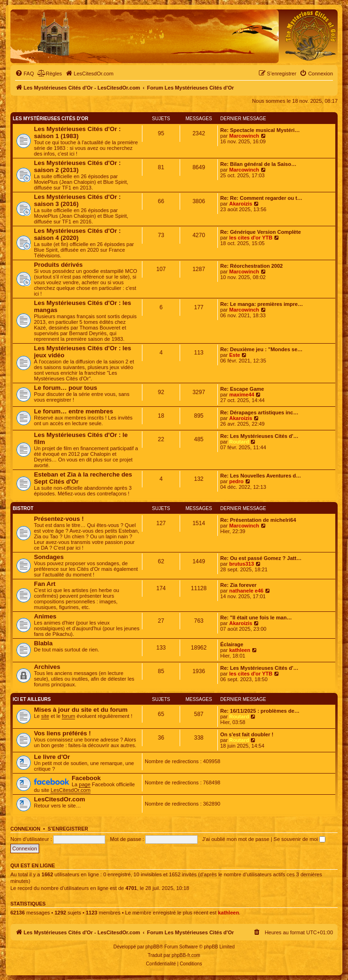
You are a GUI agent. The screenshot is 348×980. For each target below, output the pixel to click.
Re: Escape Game (242, 389)
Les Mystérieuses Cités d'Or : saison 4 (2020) (77, 234)
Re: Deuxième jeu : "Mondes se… (261, 349)
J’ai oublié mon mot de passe (236, 839)
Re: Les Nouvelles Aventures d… (261, 476)
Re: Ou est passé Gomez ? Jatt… (261, 558)
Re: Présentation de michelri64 (258, 520)
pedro (236, 481)
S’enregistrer (68, 829)
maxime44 (242, 395)
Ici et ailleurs (32, 699)
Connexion (25, 829)
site (45, 716)
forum (68, 716)
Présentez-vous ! (59, 519)
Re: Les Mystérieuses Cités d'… (259, 436)
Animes (45, 616)
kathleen (240, 650)
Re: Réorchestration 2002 (252, 266)
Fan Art (45, 584)
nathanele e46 (246, 591)
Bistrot (23, 508)
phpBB (152, 947)
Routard (239, 442)
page (84, 784)
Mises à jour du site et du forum (81, 710)
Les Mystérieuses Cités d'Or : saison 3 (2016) (77, 200)
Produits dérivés (58, 265)
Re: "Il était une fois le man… (256, 618)
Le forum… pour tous (66, 388)
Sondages (49, 557)
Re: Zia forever (238, 585)
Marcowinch (244, 136)
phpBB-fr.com (186, 955)
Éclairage (232, 644)
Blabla (43, 643)
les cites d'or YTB (251, 238)
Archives (47, 667)
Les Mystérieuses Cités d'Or (50, 119)
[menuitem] (25, 74)
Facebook (86, 778)
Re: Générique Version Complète (261, 232)
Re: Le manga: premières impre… (261, 304)
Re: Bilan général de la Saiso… (258, 164)
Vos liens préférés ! (62, 733)
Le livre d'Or (52, 757)
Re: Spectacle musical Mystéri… (260, 130)
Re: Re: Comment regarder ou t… (261, 198)
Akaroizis (241, 204)
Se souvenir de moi (299, 839)
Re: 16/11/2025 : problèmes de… (260, 711)
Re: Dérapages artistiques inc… (259, 412)
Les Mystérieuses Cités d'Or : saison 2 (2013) (77, 166)
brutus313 (242, 564)
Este (235, 355)
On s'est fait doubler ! (247, 734)
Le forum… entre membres (74, 411)
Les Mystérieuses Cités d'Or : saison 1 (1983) (77, 132)
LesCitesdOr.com (70, 790)
